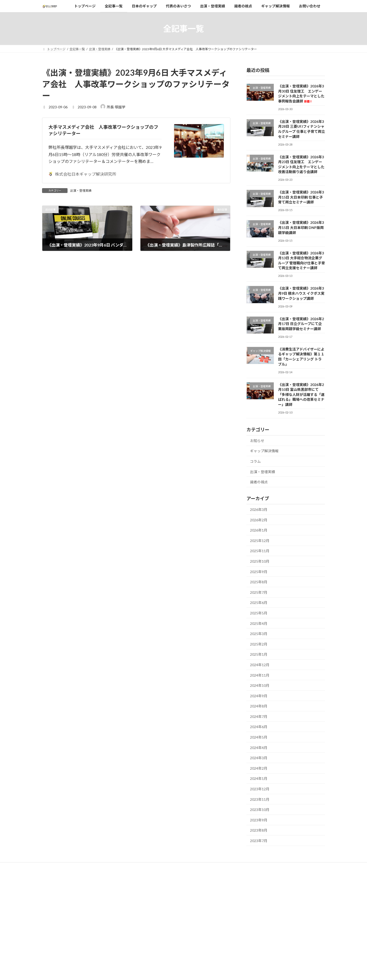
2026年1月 (259, 530)
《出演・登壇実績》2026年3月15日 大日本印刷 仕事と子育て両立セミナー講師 (301, 197)
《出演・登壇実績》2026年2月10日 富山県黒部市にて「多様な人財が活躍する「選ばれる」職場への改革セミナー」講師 (301, 394)
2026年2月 (259, 520)
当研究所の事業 (156, 923)
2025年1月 (259, 654)
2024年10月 (260, 685)
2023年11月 (260, 799)
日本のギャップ (153, 905)
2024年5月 (259, 737)
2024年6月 (259, 727)
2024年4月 (259, 748)
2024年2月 (259, 768)
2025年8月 (259, 582)
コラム (255, 461)
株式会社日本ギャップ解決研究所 (82, 174)
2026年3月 (259, 510)
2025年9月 (259, 572)
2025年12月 (260, 541)
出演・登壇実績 (81, 191)
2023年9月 (259, 820)
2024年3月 (259, 758)
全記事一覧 (150, 896)
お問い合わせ (151, 958)
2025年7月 (259, 592)
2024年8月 (259, 706)
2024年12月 (260, 665)
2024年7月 (259, 717)
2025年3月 (259, 634)
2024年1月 (259, 778)
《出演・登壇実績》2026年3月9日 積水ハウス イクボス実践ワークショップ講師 (301, 293)
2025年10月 (260, 561)
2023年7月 (259, 841)
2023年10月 (260, 810)
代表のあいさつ (153, 914)
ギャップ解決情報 (264, 451)
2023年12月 (260, 789)
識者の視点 (259, 482)
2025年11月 (260, 551)
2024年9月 (259, 696)
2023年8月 (259, 830)
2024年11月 (260, 675)
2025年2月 (259, 644)
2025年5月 (259, 613)
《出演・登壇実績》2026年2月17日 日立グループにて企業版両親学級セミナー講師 (301, 324)
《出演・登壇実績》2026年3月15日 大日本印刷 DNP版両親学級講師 (301, 227)
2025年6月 (259, 603)
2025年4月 (259, 623)
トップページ (151, 887)
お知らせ (257, 441)
